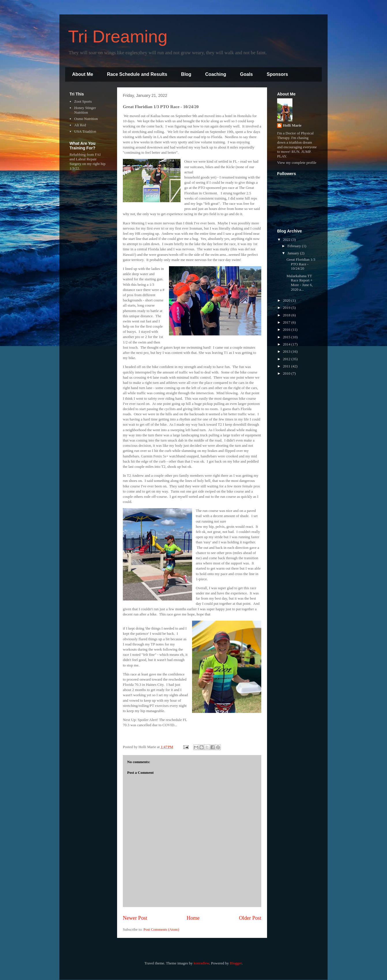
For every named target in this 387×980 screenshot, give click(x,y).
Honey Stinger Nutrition (85, 110)
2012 (287, 359)
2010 (287, 373)
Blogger (236, 963)
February (295, 246)
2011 (287, 366)
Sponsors (277, 74)
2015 (287, 337)
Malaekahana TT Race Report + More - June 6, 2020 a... (299, 283)
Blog (186, 74)
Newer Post (135, 918)
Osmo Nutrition (86, 119)
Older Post (250, 918)
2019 (287, 308)
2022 (287, 240)
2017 (287, 322)
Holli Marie (292, 125)
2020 (287, 300)
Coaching (216, 74)
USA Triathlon (85, 131)
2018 (287, 315)
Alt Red (80, 125)
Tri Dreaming (118, 36)
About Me (83, 74)
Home (193, 918)
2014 (287, 344)
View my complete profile (297, 163)
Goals (246, 74)
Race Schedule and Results (137, 74)
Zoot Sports (83, 101)
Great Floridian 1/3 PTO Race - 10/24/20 (301, 264)
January (294, 253)
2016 (287, 330)
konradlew (201, 963)
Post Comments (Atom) (161, 929)
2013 (287, 351)
